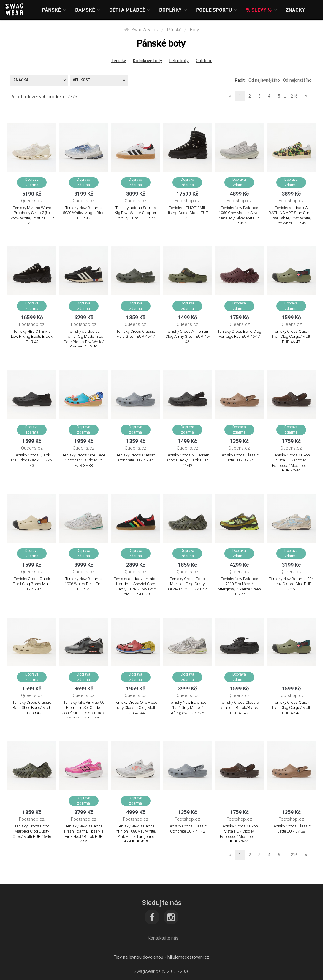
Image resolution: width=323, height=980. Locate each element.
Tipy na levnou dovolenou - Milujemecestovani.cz (161, 957)
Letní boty (179, 61)
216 (294, 96)
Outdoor (204, 61)
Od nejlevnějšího (264, 80)
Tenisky (119, 61)
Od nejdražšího (297, 80)
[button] (54, 10)
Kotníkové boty (148, 61)
